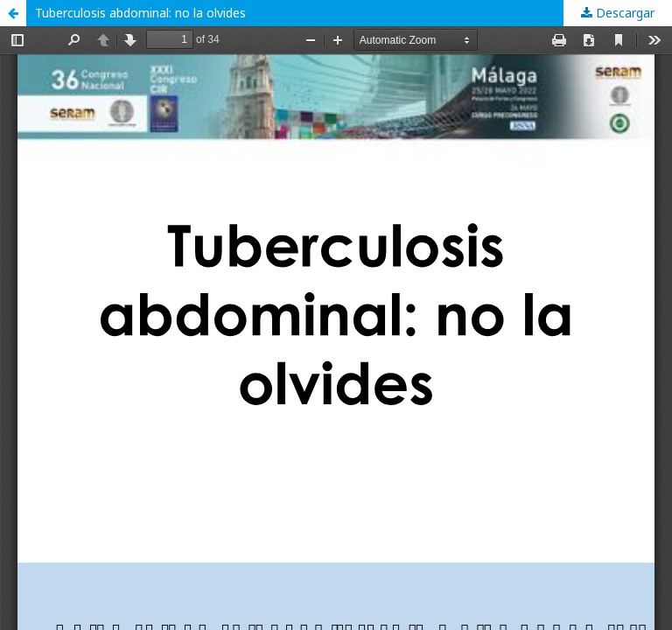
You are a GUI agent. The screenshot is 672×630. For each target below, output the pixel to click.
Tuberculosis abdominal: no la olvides (144, 13)
